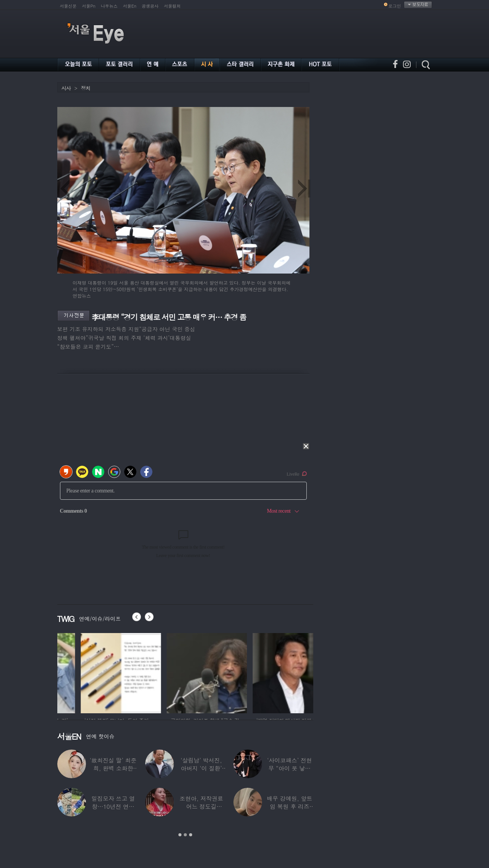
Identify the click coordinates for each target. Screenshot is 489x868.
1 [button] (180, 835)
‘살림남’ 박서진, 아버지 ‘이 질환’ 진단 (201, 768)
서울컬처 (172, 6)
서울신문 (68, 6)
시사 (66, 88)
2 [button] (185, 835)
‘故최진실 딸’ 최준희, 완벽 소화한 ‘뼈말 (113, 768)
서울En (130, 6)
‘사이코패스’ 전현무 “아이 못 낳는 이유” (289, 768)
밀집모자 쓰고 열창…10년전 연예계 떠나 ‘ (113, 806)
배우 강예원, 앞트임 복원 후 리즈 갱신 (289, 806)
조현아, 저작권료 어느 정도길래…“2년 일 (201, 806)
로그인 (395, 6)
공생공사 (150, 6)
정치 (86, 88)
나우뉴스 (109, 6)
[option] (93, 672)
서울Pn (89, 6)
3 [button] (191, 835)
